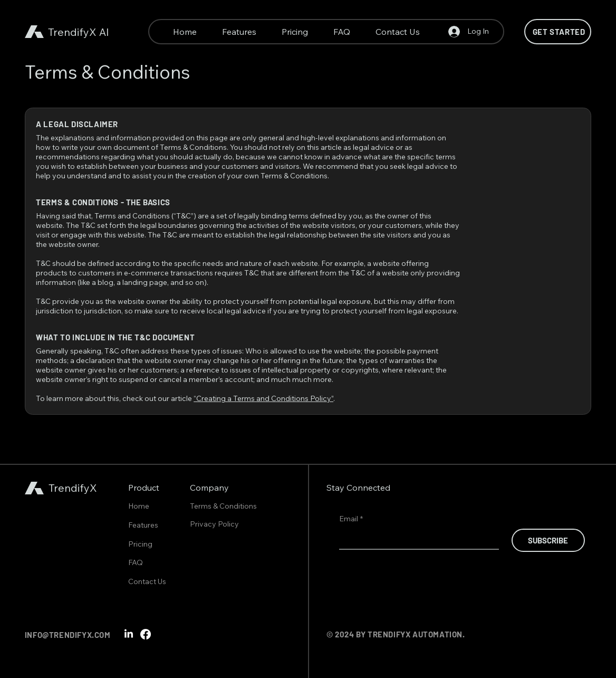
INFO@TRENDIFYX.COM (68, 635)
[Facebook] (146, 634)
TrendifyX (72, 32)
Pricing (140, 544)
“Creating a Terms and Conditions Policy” (263, 398)
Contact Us (147, 581)
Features (143, 525)
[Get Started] (558, 32)
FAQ (136, 562)
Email (351, 519)
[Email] (416, 539)
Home (139, 506)
